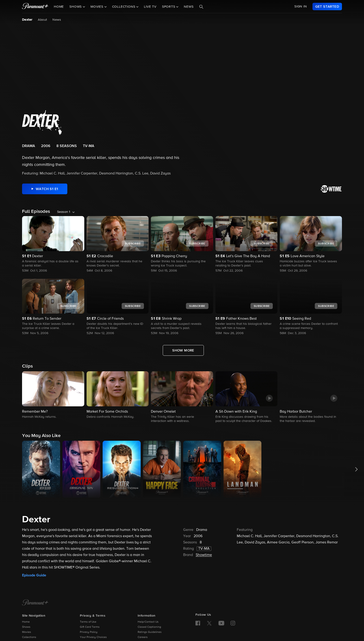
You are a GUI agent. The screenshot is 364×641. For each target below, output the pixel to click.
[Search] (201, 7)
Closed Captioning (149, 627)
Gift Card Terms (90, 627)
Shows (26, 627)
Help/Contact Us (148, 622)
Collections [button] (124, 7)
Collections (29, 637)
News (189, 7)
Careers (143, 637)
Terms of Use (88, 622)
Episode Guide (34, 575)
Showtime (204, 555)
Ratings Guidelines (150, 632)
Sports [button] (169, 7)
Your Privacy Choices (93, 637)
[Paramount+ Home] (35, 603)
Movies (27, 632)
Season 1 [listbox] (64, 212)
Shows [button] (76, 7)
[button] (53, 395)
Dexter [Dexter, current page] (27, 20)
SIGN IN (301, 7)
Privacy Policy (89, 632)
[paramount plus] (35, 7)
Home (59, 7)
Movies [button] (97, 7)
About (42, 20)
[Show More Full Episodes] (183, 350)
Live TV (150, 7)
